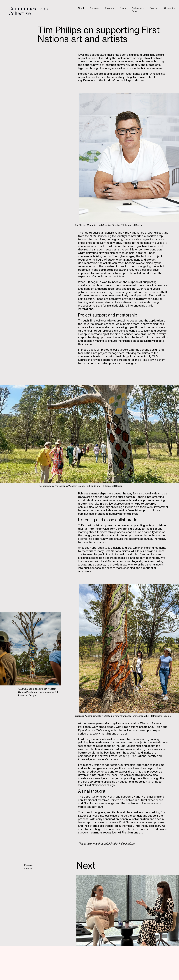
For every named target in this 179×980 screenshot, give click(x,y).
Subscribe (170, 8)
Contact (154, 8)
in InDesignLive (125, 844)
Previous (29, 865)
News (123, 8)
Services (95, 8)
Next (86, 866)
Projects (109, 8)
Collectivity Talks (138, 10)
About (81, 8)
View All (28, 869)
